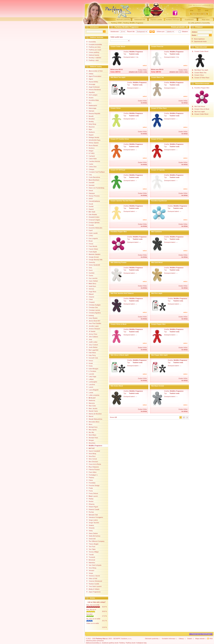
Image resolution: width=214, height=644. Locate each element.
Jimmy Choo (92, 334)
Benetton (91, 119)
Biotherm (91, 132)
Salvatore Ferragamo (95, 517)
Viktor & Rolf (92, 578)
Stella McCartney (93, 536)
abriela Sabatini (93, 254)
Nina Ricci (91, 456)
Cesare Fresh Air (157, 46)
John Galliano (92, 337)
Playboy (90, 477)
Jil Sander (91, 331)
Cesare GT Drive (157, 139)
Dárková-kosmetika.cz (93, 643)
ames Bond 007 (93, 321)
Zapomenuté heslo (200, 41)
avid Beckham (93, 180)
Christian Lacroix (93, 310)
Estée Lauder (92, 233)
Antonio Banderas (94, 90)
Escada (90, 225)
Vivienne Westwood (94, 581)
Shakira (90, 525)
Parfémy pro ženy (94, 47)
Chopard (91, 302)
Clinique (90, 169)
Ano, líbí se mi (91, 609)
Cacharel (91, 156)
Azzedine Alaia (93, 100)
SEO (110, 639)
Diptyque (91, 193)
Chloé (90, 299)
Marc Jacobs (92, 408)
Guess (90, 276)
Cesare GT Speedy (158, 170)
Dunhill (90, 206)
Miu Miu (90, 432)
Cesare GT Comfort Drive (120, 139)
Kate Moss (91, 353)
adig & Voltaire (93, 589)
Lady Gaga (91, 377)
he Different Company (95, 541)
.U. (89, 103)
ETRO (90, 236)
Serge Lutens (92, 520)
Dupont (90, 209)
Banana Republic (93, 113)
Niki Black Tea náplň (118, 77)
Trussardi (91, 557)
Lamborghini (92, 382)
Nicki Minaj (91, 454)
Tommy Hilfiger (93, 552)
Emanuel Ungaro (93, 220)
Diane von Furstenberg (95, 188)
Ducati (90, 204)
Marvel (90, 416)
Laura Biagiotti (92, 390)
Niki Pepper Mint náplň (159, 355)
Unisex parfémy (93, 52)
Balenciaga (91, 108)
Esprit (90, 230)
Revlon (90, 501)
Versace (90, 570)
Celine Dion (92, 167)
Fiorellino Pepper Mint (119, 232)
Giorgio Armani (93, 257)
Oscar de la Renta (94, 464)
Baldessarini (92, 105)
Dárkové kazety (93, 55)
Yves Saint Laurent (94, 586)
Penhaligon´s (92, 475)
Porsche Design (93, 486)
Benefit (90, 116)
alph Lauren (92, 496)
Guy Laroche (92, 278)
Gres (89, 268)
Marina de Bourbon (94, 414)
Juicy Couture (92, 345)
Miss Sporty (92, 430)
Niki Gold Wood (157, 262)
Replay (90, 499)
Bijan (89, 129)
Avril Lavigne (92, 95)
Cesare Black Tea (157, 77)
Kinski (90, 363)
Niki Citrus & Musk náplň (120, 355)
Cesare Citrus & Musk (119, 324)
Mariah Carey (92, 411)
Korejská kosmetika (94, 44)
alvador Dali (92, 515)
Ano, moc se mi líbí (93, 605)
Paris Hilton (91, 472)
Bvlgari (90, 151)
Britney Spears (93, 143)
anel (90, 294)
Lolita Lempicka (93, 395)
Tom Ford (91, 547)
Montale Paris (92, 438)
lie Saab (91, 212)
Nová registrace (199, 39)
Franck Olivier (92, 249)
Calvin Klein (92, 159)
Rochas (90, 512)
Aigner (90, 79)
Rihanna (90, 504)
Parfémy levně (131, 643)
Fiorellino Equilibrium (159, 201)
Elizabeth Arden (93, 217)
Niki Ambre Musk (117, 386)
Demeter (91, 185)
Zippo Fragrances (94, 592)
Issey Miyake (92, 318)
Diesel (90, 191)
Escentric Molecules (94, 228)
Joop (89, 339)
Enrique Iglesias (93, 223)
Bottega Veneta (93, 137)
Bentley (90, 122)
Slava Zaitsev (92, 533)
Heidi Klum (91, 286)
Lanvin (90, 387)
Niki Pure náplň (157, 293)
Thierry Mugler (92, 544)
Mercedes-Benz (93, 422)
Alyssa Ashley (92, 82)
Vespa (90, 573)
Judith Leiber (92, 342)
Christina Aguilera (94, 313)
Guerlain (90, 273)
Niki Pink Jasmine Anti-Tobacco (122, 293)
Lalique (90, 379)
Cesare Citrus (116, 108)
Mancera (91, 403)
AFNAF (91, 448)
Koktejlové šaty (141, 643)
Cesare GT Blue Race (159, 108)
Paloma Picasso (93, 469)
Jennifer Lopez (93, 326)
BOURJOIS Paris (93, 140)
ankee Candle (93, 584)
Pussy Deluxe (92, 493)
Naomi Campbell (93, 451)
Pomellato (91, 483)
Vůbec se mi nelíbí (93, 623)
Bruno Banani (92, 145)
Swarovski (91, 539)
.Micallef (91, 398)
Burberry (91, 148)
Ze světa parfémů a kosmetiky (199, 23)
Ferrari (90, 244)
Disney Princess (93, 196)
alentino (91, 563)
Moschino (91, 443)
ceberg (90, 315)
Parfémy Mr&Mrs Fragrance (133, 23)
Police (90, 480)
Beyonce (91, 127)
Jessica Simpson (93, 329)
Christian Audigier (94, 305)
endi (89, 241)
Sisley (90, 531)
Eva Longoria (92, 238)
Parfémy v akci (93, 60)
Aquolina (91, 92)
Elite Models (92, 214)
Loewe (90, 393)
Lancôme (91, 385)
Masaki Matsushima (94, 419)
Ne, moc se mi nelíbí (93, 619)
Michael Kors (92, 427)
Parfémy (122, 643)
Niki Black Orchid (158, 386)
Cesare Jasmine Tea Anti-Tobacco (123, 201)
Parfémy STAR (116, 23)
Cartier (90, 164)
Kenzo (90, 361)
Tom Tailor (91, 549)
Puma (90, 491)
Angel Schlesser (93, 87)
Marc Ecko (91, 406)
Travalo (90, 555)
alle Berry (91, 284)
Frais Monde (92, 246)
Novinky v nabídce (94, 58)
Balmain (90, 111)
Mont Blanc (91, 435)
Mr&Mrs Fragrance (94, 446)
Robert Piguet (92, 507)
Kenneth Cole (92, 358)
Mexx (89, 424)
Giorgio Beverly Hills (94, 260)
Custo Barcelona (93, 177)
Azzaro (90, 98)
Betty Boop (91, 124)
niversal (91, 560)
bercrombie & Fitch (95, 71)
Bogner (90, 135)
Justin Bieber (92, 347)
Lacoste (90, 374)
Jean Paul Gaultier (94, 323)
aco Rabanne (93, 467)
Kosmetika (91, 42)
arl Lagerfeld (92, 350)
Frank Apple (92, 252)
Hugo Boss (91, 292)
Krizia (89, 366)
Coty (89, 175)
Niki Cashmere (157, 232)
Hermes (90, 289)
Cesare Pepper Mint (158, 324)
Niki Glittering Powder (119, 262)
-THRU (91, 153)
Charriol (90, 297)
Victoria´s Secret (93, 576)
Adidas (90, 74)
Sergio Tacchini (93, 523)
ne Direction (92, 462)
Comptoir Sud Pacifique (96, 172)
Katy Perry (91, 355)
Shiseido (91, 528)
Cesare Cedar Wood (118, 46)
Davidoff (90, 183)
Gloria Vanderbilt (93, 265)
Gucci (90, 270)
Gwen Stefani (92, 281)
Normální (89, 614)
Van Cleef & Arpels (94, 565)
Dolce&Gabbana (93, 201)
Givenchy (91, 262)
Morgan (90, 440)
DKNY (90, 199)
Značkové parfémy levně (110, 643)
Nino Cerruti (92, 459)
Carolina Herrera (93, 161)
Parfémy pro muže (94, 50)
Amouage (91, 84)
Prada (90, 488)
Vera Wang (91, 568)
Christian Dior (92, 307)
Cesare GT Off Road (118, 170)
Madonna (91, 400)
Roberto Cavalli (93, 509)
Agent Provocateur (94, 76)
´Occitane (91, 371)
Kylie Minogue (92, 369)
